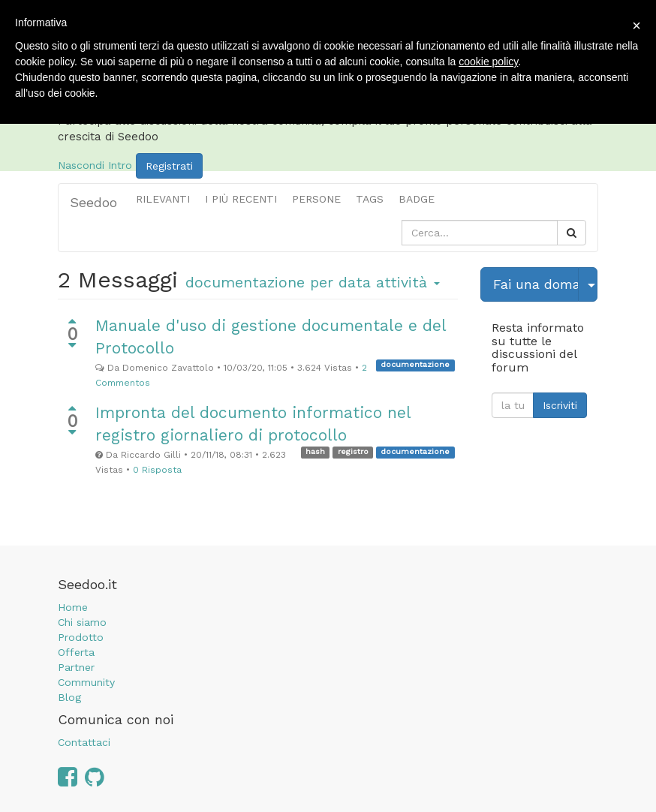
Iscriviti (560, 405)
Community (86, 682)
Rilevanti (163, 199)
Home (73, 607)
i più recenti (241, 199)
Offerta (76, 652)
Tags (370, 199)
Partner (76, 667)
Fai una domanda (536, 284)
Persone (316, 199)
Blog (69, 697)
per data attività (313, 283)
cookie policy (488, 62)
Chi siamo (82, 622)
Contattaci (84, 742)
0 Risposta (157, 470)
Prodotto (81, 637)
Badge (417, 199)
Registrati (169, 166)
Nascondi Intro (95, 164)
